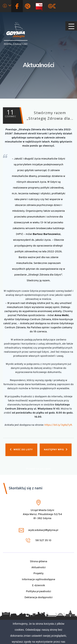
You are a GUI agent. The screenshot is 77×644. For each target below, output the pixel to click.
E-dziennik (39, 586)
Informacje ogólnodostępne (38, 580)
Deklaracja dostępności (38, 598)
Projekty (39, 574)
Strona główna (38, 562)
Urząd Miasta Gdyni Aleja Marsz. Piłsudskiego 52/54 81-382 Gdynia (42, 514)
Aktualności (38, 65)
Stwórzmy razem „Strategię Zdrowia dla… (38, 116)
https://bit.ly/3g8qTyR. (59, 425)
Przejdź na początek (38, 469)
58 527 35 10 (39, 540)
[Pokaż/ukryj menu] (71, 26)
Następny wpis (56, 450)
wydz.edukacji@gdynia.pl (38, 530)
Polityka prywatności (38, 592)
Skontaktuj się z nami (26, 488)
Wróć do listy (21, 450)
